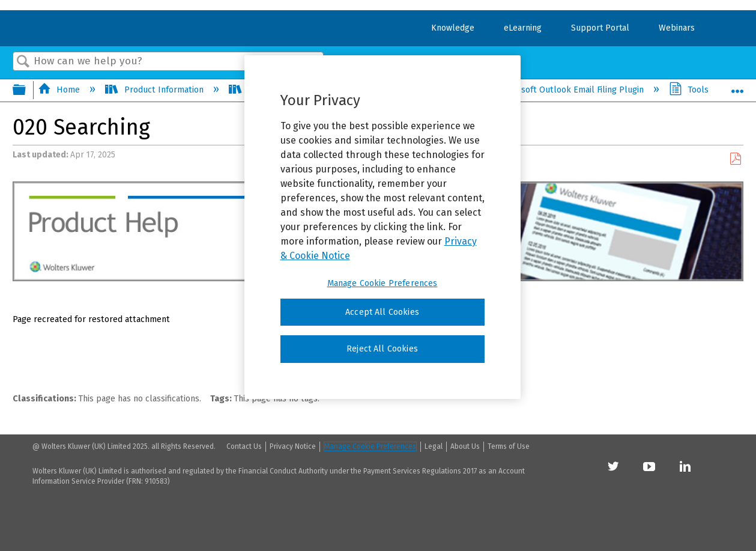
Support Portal (600, 28)
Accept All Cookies (382, 312)
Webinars (677, 28)
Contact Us (244, 446)
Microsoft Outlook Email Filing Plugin (563, 90)
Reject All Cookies (382, 349)
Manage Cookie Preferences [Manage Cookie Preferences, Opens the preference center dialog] (383, 283)
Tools (690, 90)
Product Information (155, 90)
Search (23, 62)
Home (60, 90)
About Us (465, 446)
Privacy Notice (293, 446)
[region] (383, 227)
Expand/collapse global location (737, 87)
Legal (434, 446)
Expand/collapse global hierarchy (27, 91)
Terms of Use (509, 446)
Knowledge (453, 28)
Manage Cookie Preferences (370, 446)
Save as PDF (735, 159)
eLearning (523, 28)
